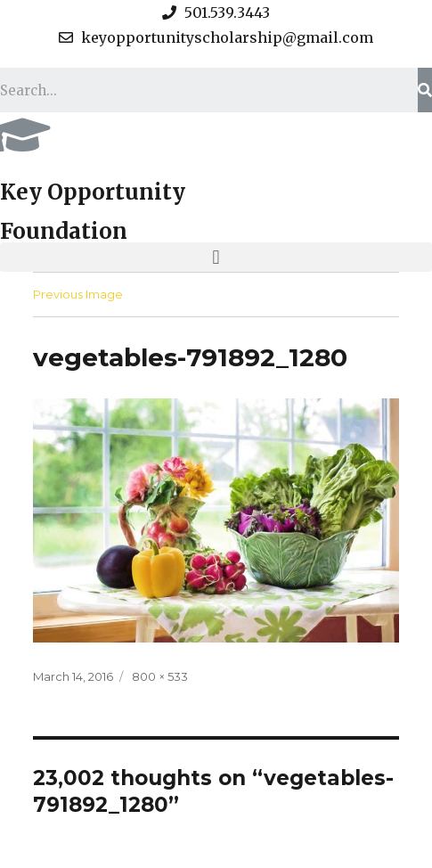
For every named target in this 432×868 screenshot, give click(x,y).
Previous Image (78, 294)
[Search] (425, 90)
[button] (216, 257)
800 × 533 (160, 676)
